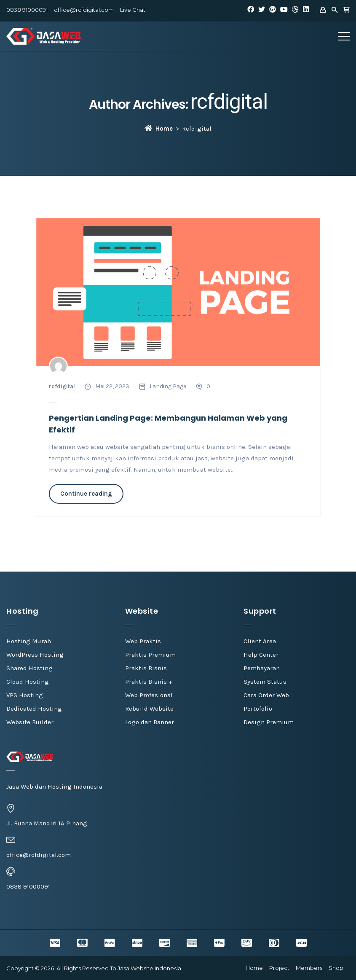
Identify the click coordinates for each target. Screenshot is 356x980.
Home (159, 129)
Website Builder (30, 722)
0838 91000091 (27, 10)
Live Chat (133, 10)
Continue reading (86, 494)
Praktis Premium (150, 655)
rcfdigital (229, 102)
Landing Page (168, 386)
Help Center (261, 655)
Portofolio (258, 709)
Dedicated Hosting (34, 709)
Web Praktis (143, 641)
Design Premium (269, 722)
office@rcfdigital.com (84, 10)
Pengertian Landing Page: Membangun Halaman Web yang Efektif (168, 424)
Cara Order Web (266, 695)
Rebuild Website (149, 709)
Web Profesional (149, 695)
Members (309, 968)
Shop (336, 968)
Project (279, 968)
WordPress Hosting (35, 655)
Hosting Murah (29, 641)
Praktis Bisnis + (149, 682)
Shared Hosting (29, 668)
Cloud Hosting (28, 682)
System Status (265, 682)
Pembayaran (262, 668)
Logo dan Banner (150, 722)
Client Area (260, 641)
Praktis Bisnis (146, 668)
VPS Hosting (25, 695)
